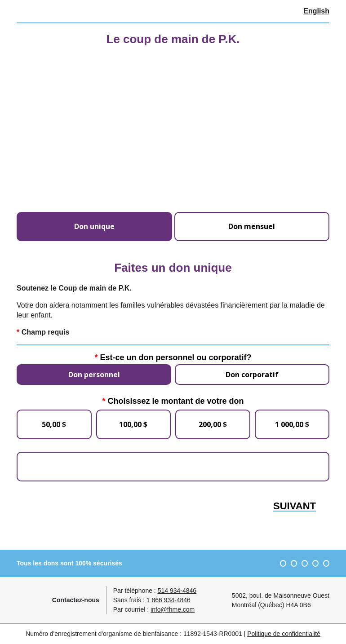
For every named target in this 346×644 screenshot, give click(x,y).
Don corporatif (252, 375)
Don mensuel (252, 226)
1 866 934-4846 (169, 600)
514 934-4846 (177, 591)
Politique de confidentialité (284, 634)
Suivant (295, 507)
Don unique (94, 226)
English (316, 11)
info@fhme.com (173, 609)
